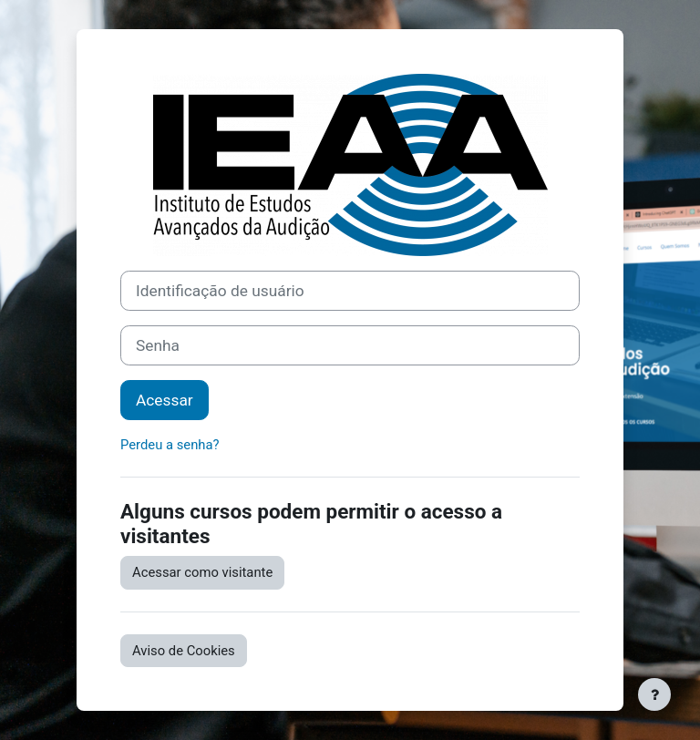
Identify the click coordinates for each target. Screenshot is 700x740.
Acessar (165, 400)
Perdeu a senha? (170, 445)
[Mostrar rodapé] (654, 694)
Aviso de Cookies (184, 651)
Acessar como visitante (202, 572)
